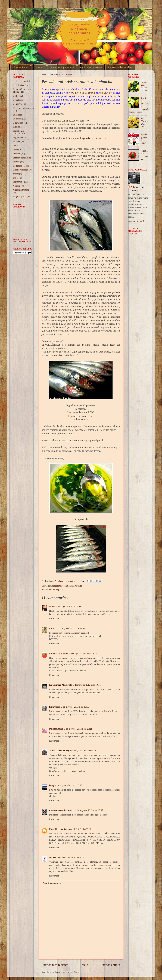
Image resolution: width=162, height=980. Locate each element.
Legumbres (18, 137)
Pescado (78, 586)
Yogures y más (20, 197)
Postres (16, 162)
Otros (16, 146)
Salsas (16, 174)
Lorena (53, 628)
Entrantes (17, 119)
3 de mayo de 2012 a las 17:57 (71, 628)
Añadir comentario (52, 883)
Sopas (16, 178)
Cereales (17, 100)
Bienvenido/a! (21, 67)
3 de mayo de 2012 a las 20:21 (78, 729)
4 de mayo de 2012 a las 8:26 (83, 751)
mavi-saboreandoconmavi (62, 810)
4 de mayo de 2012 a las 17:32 (77, 829)
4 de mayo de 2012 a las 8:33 (69, 785)
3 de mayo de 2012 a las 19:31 (87, 685)
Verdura (17, 186)
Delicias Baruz (56, 729)
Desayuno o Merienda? (23, 108)
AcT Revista (19, 85)
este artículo (106, 93)
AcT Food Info (20, 81)
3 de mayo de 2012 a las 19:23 (83, 653)
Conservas (18, 104)
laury (52, 785)
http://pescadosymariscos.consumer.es (87, 138)
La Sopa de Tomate (59, 653)
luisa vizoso (55, 707)
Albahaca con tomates (137, 189)
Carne (16, 96)
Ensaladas (18, 115)
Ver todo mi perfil (136, 221)
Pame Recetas (56, 829)
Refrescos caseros (21, 166)
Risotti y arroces (20, 170)
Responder (54, 618)
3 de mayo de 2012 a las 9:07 (69, 606)
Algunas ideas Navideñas (145, 155)
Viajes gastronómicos (23, 190)
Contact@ (39, 67)
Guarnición (18, 123)
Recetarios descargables (120, 67)
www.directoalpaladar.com (82, 93)
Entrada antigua (111, 965)
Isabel (52, 606)
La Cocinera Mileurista (61, 685)
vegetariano (18, 182)
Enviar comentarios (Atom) (67, 972)
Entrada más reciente (55, 965)
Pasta (15, 150)
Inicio (84, 965)
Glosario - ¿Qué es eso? (62, 67)
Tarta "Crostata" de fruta (145, 122)
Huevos (16, 127)
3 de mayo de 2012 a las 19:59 (75, 707)
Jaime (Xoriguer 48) (59, 751)
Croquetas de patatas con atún (145, 86)
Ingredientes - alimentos (62, 586)
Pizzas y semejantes (22, 158)
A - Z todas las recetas (91, 67)
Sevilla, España (56, 589)
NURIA (53, 857)
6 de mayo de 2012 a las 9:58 (71, 857)
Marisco (17, 142)
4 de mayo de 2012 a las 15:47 (89, 810)
